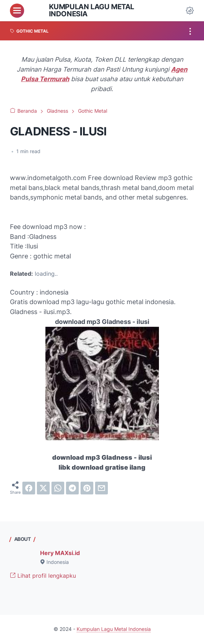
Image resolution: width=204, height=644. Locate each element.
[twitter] (43, 488)
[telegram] (72, 488)
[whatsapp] (58, 488)
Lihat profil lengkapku (43, 576)
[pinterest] (87, 488)
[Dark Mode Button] (190, 11)
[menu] (17, 11)
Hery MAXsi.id (60, 553)
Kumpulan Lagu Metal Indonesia (92, 10)
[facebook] (29, 488)
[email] (101, 488)
